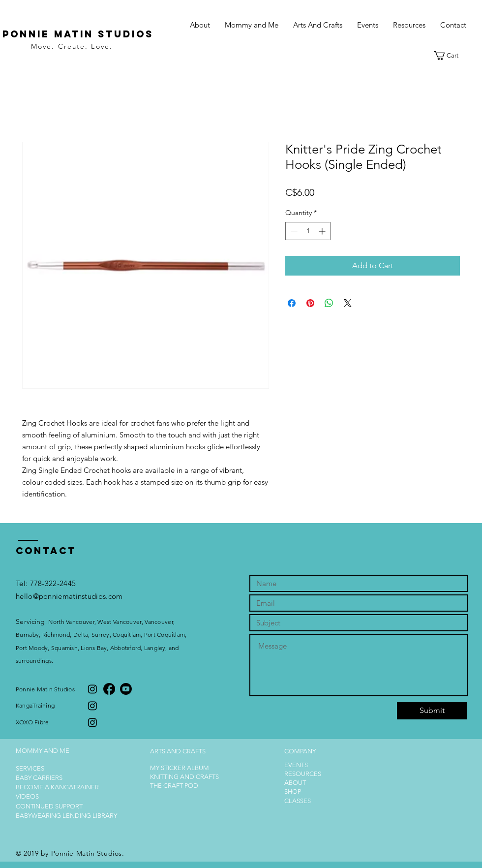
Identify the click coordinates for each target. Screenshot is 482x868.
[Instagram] (92, 689)
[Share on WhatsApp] (329, 303)
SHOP (293, 791)
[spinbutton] (308, 231)
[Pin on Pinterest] (310, 303)
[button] (252, 25)
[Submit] (432, 711)
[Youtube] (126, 689)
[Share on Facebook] (292, 303)
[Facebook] (109, 689)
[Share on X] (348, 303)
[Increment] (323, 231)
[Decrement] (293, 231)
